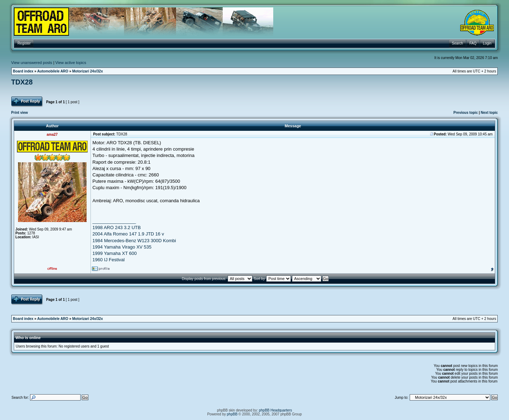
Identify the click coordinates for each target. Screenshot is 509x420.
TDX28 (22, 82)
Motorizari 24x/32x (87, 71)
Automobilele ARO (53, 71)
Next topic (489, 113)
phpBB (232, 414)
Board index (23, 71)
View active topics (71, 63)
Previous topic (466, 113)
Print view (20, 113)
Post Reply (27, 102)
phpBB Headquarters (276, 410)
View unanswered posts (32, 63)
